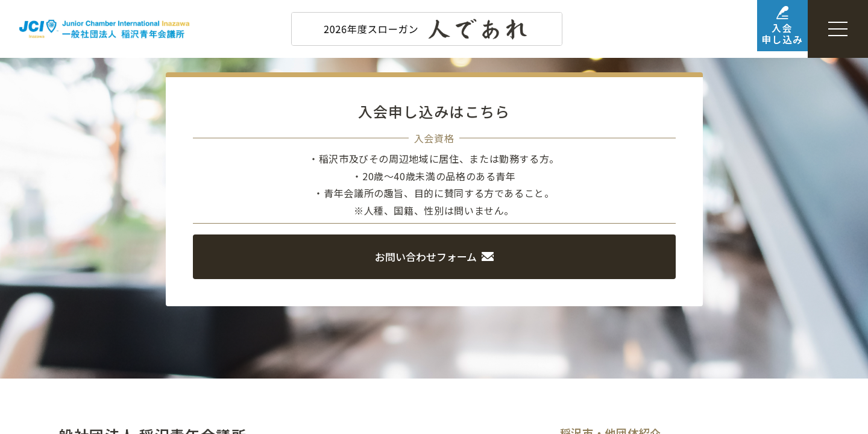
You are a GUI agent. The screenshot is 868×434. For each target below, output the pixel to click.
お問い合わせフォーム (434, 256)
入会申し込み (764, 30)
